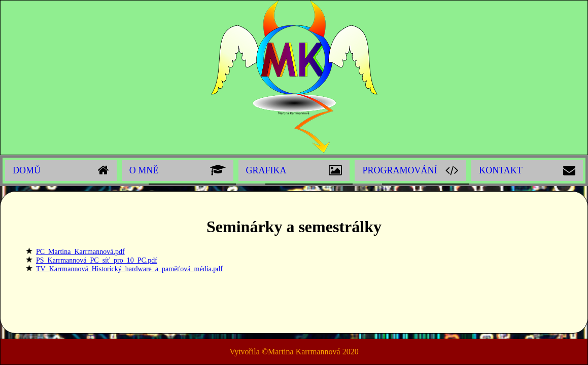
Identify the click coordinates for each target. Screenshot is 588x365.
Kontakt (501, 170)
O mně (144, 170)
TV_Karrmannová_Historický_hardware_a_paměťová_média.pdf (129, 269)
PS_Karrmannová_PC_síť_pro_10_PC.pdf (97, 260)
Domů (27, 170)
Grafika (266, 170)
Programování (400, 170)
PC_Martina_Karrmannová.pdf (80, 252)
